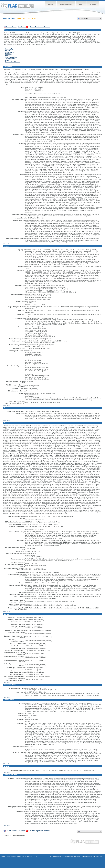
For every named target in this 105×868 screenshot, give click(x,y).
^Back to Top (7, 244)
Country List (66, 5)
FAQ (81, 5)
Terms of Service (11, 856)
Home (51, 5)
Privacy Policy (20, 856)
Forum (93, 5)
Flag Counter (17, 6)
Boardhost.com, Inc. (32, 856)
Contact (3, 856)
